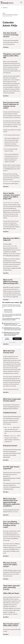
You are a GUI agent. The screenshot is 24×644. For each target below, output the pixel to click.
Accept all (17, 339)
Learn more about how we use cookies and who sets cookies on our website (11, 319)
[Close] (21, 302)
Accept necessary (7, 339)
